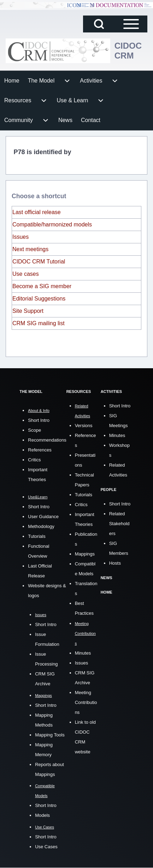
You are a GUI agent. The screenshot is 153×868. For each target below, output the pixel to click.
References (40, 450)
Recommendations (47, 440)
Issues (20, 237)
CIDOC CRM (128, 51)
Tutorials (37, 536)
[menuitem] (12, 81)
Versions (84, 426)
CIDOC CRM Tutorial (39, 262)
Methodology (41, 526)
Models (42, 815)
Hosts (115, 563)
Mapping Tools (50, 735)
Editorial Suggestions (39, 299)
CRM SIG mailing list (39, 323)
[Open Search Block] (99, 24)
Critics (34, 460)
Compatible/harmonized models (52, 224)
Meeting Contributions (86, 702)
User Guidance (43, 517)
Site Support (28, 311)
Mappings (85, 554)
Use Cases (46, 847)
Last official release (37, 212)
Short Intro (39, 420)
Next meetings (30, 249)
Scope (34, 430)
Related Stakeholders (119, 524)
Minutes (83, 653)
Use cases (26, 274)
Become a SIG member (42, 286)
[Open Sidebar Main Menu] (131, 24)
